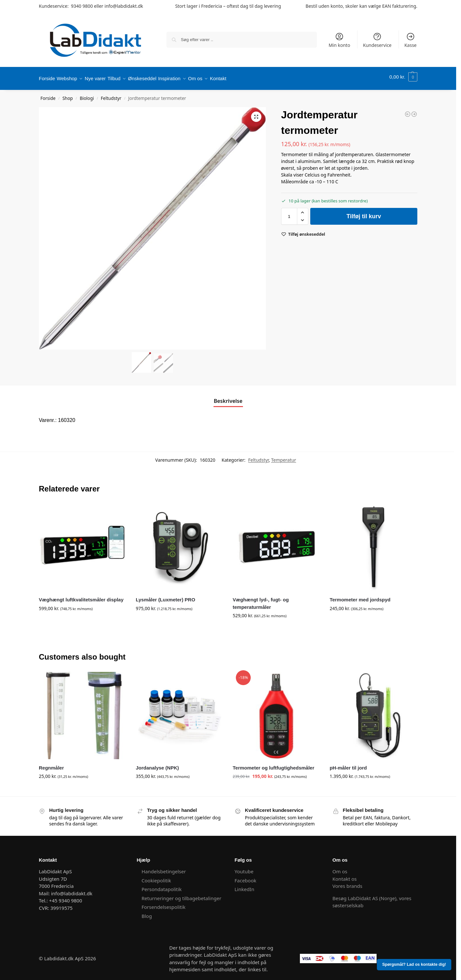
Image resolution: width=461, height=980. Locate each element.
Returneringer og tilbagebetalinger (182, 895)
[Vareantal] (289, 213)
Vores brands (347, 883)
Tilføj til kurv (364, 213)
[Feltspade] (414, 111)
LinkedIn (244, 886)
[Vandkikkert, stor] (408, 111)
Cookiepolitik (156, 877)
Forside (48, 95)
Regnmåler (51, 764)
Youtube (245, 868)
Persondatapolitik (162, 886)
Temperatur (284, 457)
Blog (147, 912)
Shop (68, 95)
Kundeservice (377, 40)
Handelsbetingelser (164, 868)
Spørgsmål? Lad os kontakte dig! (414, 964)
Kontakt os (345, 875)
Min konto (340, 40)
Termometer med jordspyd (360, 596)
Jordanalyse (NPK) (157, 764)
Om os (340, 868)
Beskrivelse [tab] (228, 398)
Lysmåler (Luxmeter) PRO (166, 596)
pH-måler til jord (348, 764)
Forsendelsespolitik (164, 904)
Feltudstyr (111, 95)
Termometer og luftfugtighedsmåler (273, 764)
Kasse (411, 40)
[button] (403, 77)
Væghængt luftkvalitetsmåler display (81, 596)
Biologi (87, 95)
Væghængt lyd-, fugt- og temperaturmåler (261, 600)
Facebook (245, 877)
